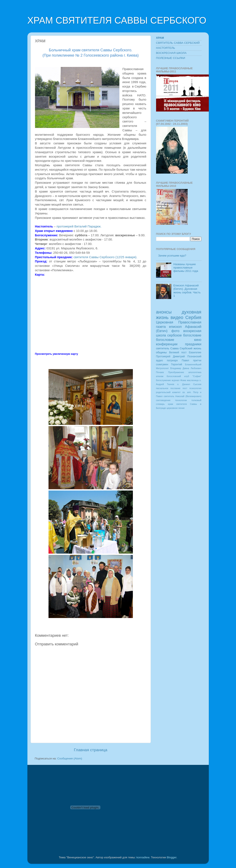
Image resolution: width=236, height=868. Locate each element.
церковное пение (176, 408)
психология (195, 388)
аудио (160, 360)
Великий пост (178, 352)
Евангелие (195, 352)
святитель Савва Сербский (174, 348)
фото (175, 331)
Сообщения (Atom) (70, 758)
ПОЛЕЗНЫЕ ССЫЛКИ (171, 58)
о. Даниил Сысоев (189, 384)
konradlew (143, 857)
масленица (193, 380)
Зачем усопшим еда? (172, 256)
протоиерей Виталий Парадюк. (79, 226)
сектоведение (163, 400)
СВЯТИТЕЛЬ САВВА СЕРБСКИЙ (178, 43)
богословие (165, 340)
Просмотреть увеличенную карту (57, 354)
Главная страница (91, 750)
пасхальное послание (168, 388)
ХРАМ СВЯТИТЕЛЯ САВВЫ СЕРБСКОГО (117, 20)
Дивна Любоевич (192, 368)
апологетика (195, 372)
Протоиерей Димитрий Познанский (179, 356)
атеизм (160, 376)
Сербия (193, 317)
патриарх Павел (178, 360)
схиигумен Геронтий (169, 364)
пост (185, 388)
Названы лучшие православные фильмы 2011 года (186, 268)
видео (177, 317)
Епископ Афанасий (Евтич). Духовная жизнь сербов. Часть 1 (187, 291)
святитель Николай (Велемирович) (183, 396)
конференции (167, 344)
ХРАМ (160, 38)
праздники (193, 344)
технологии (181, 400)
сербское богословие (184, 335)
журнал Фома (179, 380)
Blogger (172, 857)
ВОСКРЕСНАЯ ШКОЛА (171, 53)
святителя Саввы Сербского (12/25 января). (106, 257)
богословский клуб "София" (184, 376)
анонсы (164, 312)
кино (198, 340)
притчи (197, 360)
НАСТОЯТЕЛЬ (166, 48)
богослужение (163, 380)
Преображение (176, 372)
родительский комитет (168, 392)
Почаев (160, 372)
